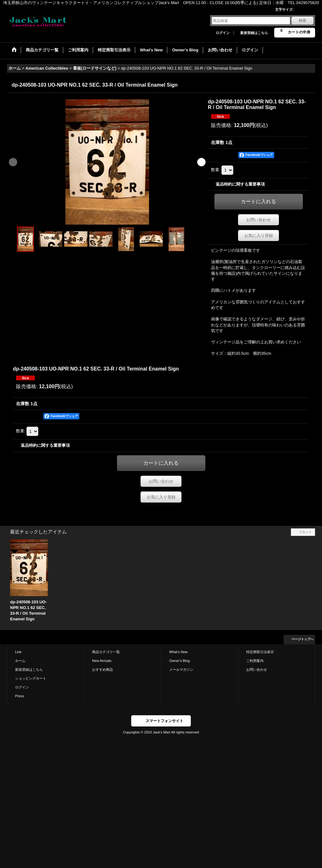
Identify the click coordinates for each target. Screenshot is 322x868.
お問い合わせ (258, 220)
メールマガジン (181, 670)
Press (19, 696)
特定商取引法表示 (260, 652)
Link (18, 652)
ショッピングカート (31, 678)
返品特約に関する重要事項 (240, 184)
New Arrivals (102, 661)
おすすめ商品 (103, 670)
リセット (305, 532)
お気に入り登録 (259, 236)
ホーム (20, 661)
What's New (178, 652)
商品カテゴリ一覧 (106, 652)
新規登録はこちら (254, 33)
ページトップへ (303, 639)
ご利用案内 (255, 661)
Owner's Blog (179, 661)
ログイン (223, 33)
